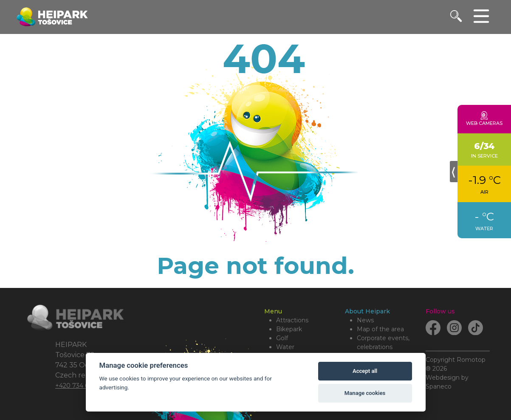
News (365, 320)
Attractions (292, 320)
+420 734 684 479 (82, 386)
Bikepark (289, 329)
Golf (282, 338)
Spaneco (439, 386)
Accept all (365, 371)
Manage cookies (365, 393)
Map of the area (380, 329)
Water (285, 347)
